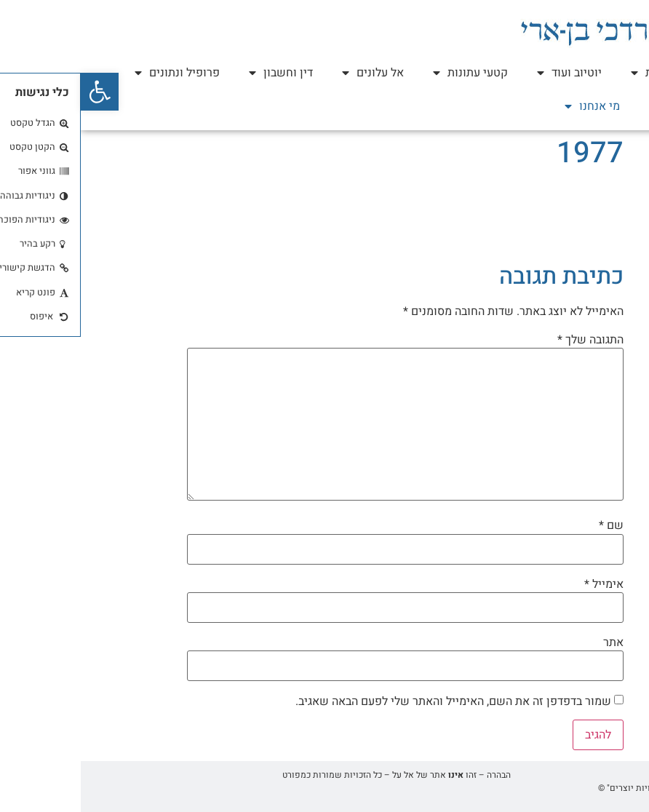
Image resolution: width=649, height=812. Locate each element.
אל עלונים (292, 73)
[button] (19, 92)
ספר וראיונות (589, 73)
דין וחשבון (200, 73)
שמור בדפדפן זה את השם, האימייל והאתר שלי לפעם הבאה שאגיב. (373, 701)
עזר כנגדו (598, 106)
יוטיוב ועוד (489, 73)
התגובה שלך (510, 340)
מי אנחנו (511, 106)
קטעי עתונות (390, 73)
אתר (533, 642)
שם (530, 525)
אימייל (523, 584)
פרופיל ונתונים (96, 73)
